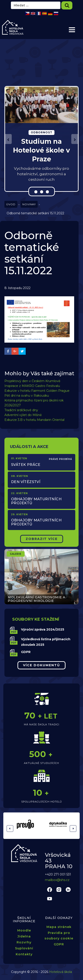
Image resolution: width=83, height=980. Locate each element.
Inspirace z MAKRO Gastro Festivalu (32, 386)
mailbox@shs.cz (57, 880)
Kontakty (24, 954)
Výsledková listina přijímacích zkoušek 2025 (46, 642)
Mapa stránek (59, 927)
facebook (50, 889)
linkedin (68, 889)
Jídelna (24, 936)
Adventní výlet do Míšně (23, 415)
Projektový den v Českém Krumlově (32, 381)
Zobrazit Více (42, 539)
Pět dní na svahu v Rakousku (27, 396)
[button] (8, 139)
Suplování (24, 948)
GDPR (26, 652)
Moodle (24, 930)
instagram (59, 889)
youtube (50, 898)
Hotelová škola (61, 972)
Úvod (11, 204)
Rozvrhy (24, 942)
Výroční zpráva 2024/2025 (43, 629)
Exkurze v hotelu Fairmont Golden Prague (37, 391)
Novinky (29, 204)
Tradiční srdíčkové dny (21, 410)
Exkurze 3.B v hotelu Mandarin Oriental (34, 420)
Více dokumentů (41, 665)
